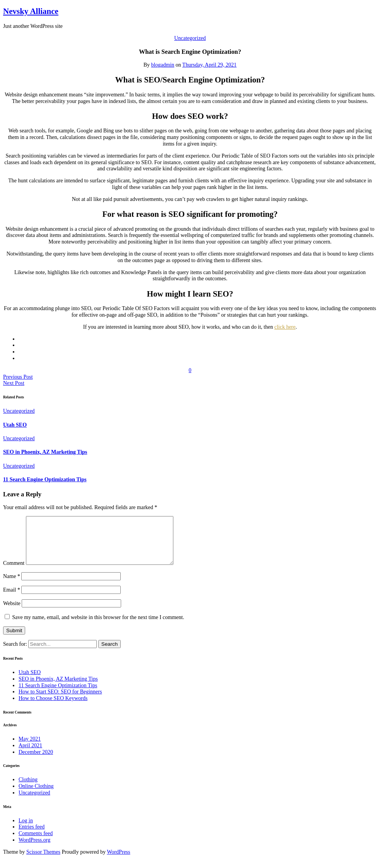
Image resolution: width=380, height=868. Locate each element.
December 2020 (36, 761)
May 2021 (30, 748)
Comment (14, 572)
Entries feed (32, 836)
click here (285, 327)
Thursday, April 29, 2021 (209, 65)
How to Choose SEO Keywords (53, 708)
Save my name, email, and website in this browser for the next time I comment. (98, 627)
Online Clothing (36, 795)
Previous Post (18, 377)
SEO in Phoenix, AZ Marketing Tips (45, 452)
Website (12, 613)
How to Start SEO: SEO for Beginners (60, 701)
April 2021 (30, 755)
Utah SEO (15, 425)
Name (12, 586)
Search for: (16, 653)
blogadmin (163, 65)
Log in (26, 830)
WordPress (118, 861)
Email (12, 599)
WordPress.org (34, 849)
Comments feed (36, 843)
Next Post (14, 383)
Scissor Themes (43, 861)
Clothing (28, 789)
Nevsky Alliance (31, 11)
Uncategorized (190, 38)
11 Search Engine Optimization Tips (45, 479)
